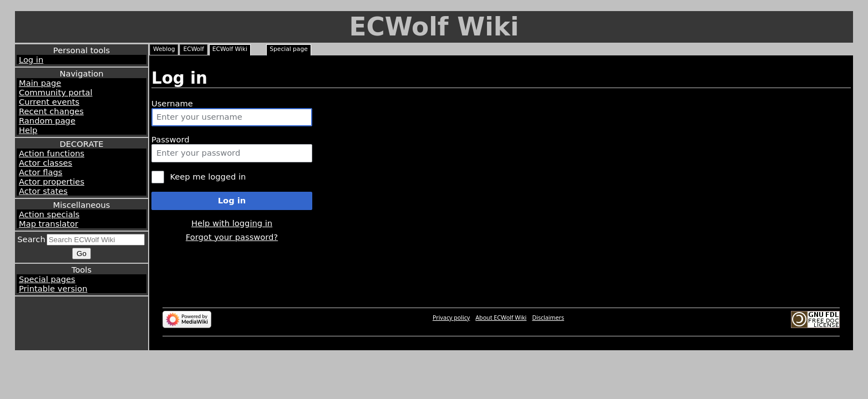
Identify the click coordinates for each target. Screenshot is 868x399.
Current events (49, 102)
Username (172, 103)
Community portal (56, 92)
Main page (40, 83)
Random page (47, 121)
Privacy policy (451, 318)
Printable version (53, 288)
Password (170, 139)
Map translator (49, 224)
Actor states (43, 191)
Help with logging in (232, 223)
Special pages (47, 279)
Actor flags (40, 172)
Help (28, 130)
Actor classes (45, 163)
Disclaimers (548, 318)
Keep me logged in (208, 177)
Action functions (52, 153)
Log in (31, 60)
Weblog (164, 49)
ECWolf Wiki (434, 27)
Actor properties (52, 181)
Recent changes (51, 111)
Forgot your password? (232, 237)
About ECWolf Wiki (501, 318)
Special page (288, 49)
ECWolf (193, 49)
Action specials (49, 214)
